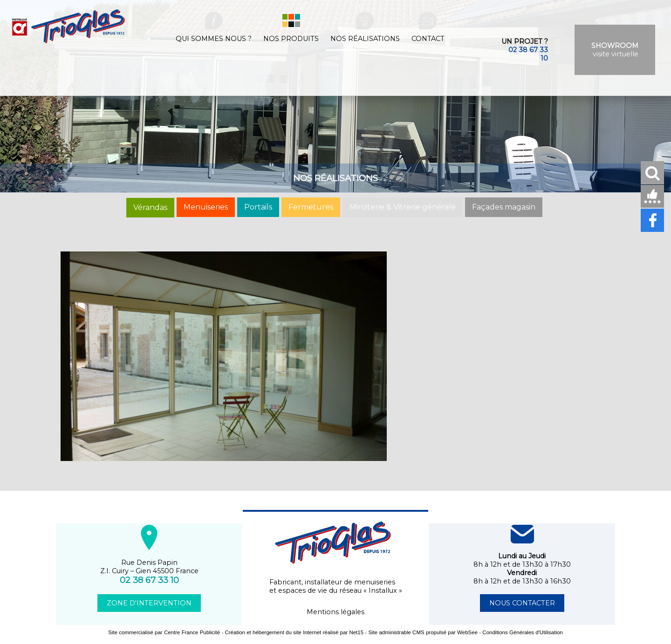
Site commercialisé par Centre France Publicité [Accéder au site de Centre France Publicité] (164, 632)
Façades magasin (504, 207)
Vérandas (150, 207)
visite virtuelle (615, 50)
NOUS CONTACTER (522, 603)
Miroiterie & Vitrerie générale (403, 207)
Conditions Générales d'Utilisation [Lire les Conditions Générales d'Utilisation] (522, 632)
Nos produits (291, 39)
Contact (428, 39)
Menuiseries (206, 207)
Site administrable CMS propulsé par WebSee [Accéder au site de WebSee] (423, 632)
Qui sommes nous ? (214, 39)
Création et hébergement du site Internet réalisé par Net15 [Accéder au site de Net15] (294, 632)
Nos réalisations (365, 39)
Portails (258, 207)
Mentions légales (335, 612)
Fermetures (311, 207)
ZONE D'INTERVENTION (149, 603)
